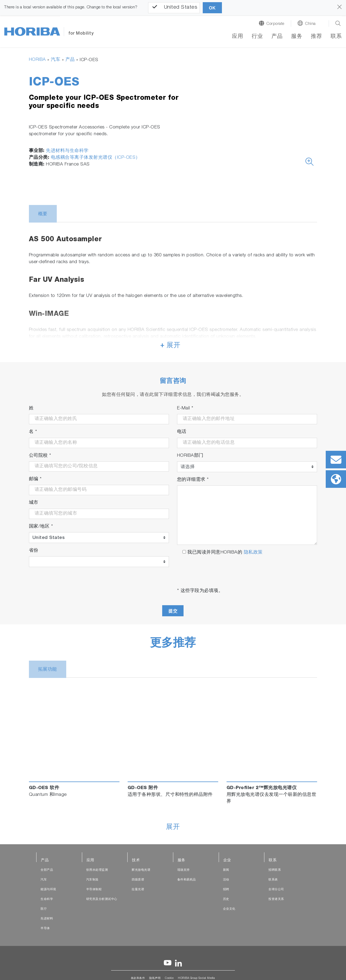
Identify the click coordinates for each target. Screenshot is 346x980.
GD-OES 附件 (143, 788)
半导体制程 (94, 890)
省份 (34, 551)
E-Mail (185, 408)
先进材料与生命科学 (67, 151)
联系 (336, 37)
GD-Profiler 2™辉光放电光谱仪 (262, 788)
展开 (173, 827)
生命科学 (47, 899)
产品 (277, 37)
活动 (226, 880)
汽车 (56, 60)
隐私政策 (253, 553)
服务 (297, 37)
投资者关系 (276, 899)
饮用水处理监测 (97, 870)
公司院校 (40, 456)
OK (212, 8)
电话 (182, 432)
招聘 (226, 890)
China (310, 24)
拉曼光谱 (138, 890)
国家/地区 (41, 527)
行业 (257, 37)
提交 (173, 611)
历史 (226, 899)
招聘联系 (275, 870)
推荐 (316, 37)
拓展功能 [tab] (48, 670)
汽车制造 (92, 880)
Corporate (275, 24)
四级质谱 (138, 880)
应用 (237, 37)
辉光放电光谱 (141, 870)
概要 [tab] (43, 214)
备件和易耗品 (187, 880)
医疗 (44, 909)
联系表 (273, 880)
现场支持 (184, 870)
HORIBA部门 (190, 456)
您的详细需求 (193, 480)
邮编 (35, 479)
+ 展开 (170, 346)
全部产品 (47, 870)
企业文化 (229, 909)
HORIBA (37, 60)
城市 (34, 503)
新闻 (226, 870)
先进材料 (47, 919)
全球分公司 (276, 890)
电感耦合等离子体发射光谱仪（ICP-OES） (96, 158)
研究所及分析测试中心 (102, 899)
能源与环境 (48, 890)
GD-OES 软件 (44, 788)
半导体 (45, 928)
